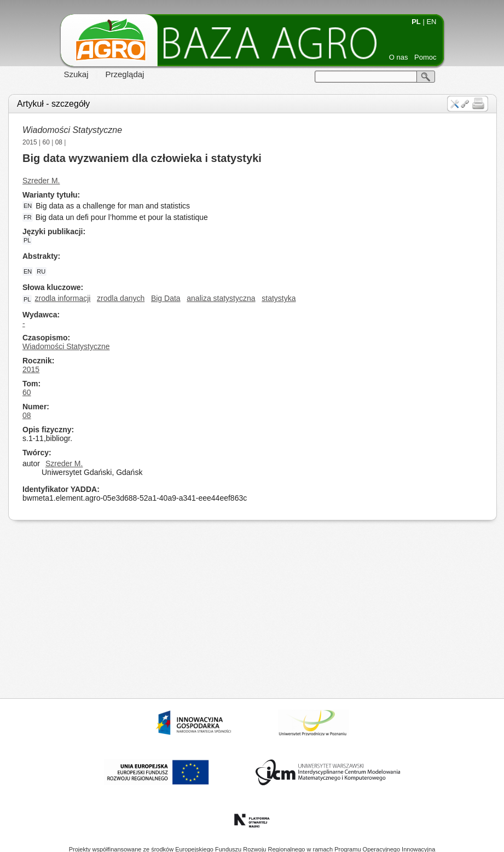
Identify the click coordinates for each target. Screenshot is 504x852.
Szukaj (76, 74)
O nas (399, 57)
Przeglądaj (125, 74)
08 (59, 142)
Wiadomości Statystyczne (72, 130)
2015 (30, 142)
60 (46, 142)
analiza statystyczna (221, 298)
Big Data (166, 298)
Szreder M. (41, 181)
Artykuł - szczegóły (53, 104)
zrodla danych (121, 298)
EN (431, 22)
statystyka (279, 298)
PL (416, 22)
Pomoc (425, 57)
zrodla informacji (62, 298)
